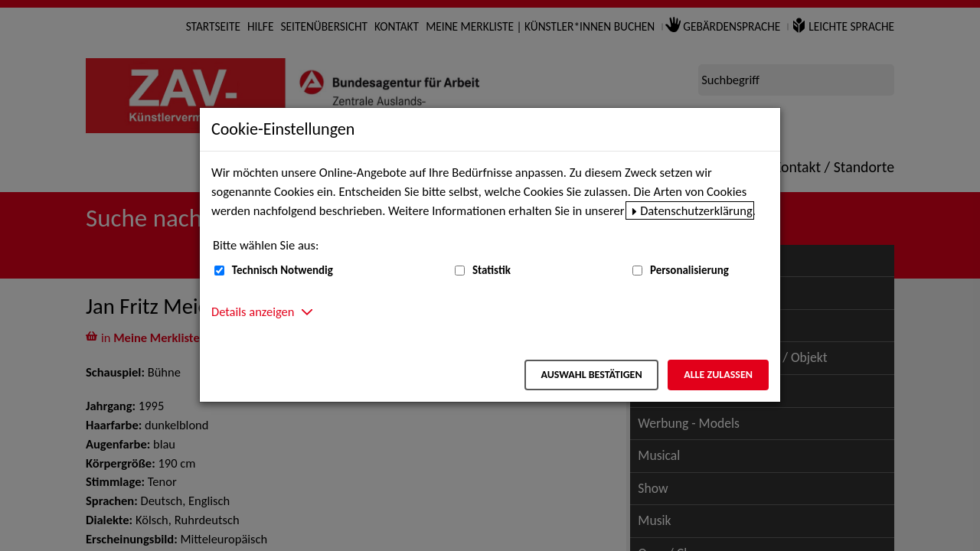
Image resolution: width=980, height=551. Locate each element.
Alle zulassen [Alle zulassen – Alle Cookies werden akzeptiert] (718, 375)
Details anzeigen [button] (253, 311)
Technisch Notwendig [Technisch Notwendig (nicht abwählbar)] (283, 270)
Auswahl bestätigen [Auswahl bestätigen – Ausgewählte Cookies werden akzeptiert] (591, 375)
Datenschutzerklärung (696, 210)
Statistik (492, 270)
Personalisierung (689, 270)
